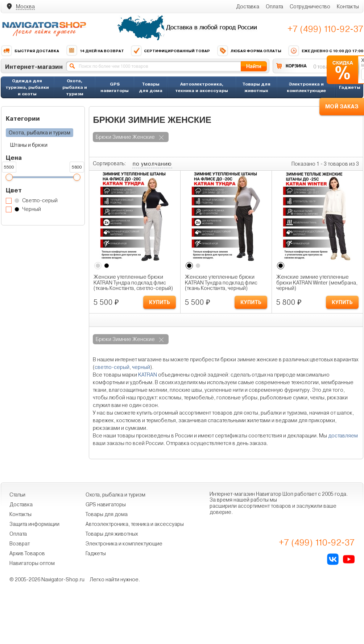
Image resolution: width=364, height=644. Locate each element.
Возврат (20, 544)
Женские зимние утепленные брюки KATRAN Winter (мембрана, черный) (317, 283)
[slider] (9, 177)
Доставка (248, 7)
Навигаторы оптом (32, 563)
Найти (254, 66)
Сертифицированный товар (170, 51)
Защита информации (34, 524)
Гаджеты (350, 87)
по (152, 164)
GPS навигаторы (115, 87)
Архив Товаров (27, 553)
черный (141, 367)
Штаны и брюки (29, 145)
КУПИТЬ (160, 302)
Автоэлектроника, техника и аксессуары (202, 87)
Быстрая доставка (30, 51)
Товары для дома (151, 87)
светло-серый (112, 367)
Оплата (274, 7)
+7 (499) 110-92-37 (325, 29)
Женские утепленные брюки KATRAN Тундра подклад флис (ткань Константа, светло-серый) (133, 283)
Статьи (17, 495)
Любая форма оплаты (249, 51)
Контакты (348, 7)
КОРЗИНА (296, 66)
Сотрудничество (310, 7)
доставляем (343, 436)
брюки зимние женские (125, 137)
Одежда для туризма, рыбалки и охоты (27, 87)
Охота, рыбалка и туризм (75, 87)
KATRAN (148, 375)
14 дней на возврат (95, 51)
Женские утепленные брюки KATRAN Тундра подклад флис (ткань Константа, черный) (221, 283)
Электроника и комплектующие (306, 87)
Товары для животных (256, 87)
